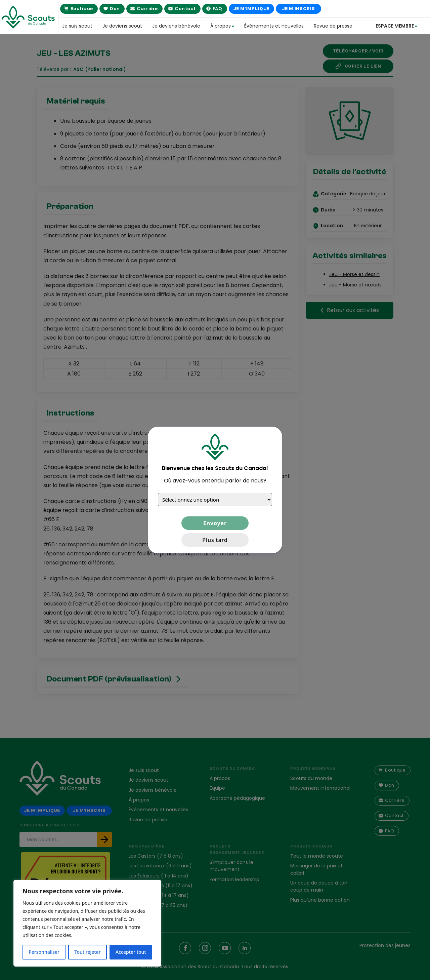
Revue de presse (333, 26)
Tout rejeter (88, 952)
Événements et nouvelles (274, 26)
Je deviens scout (122, 26)
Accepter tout (131, 952)
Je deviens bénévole (176, 26)
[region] (87, 923)
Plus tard (215, 540)
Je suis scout (77, 26)
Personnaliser (44, 952)
